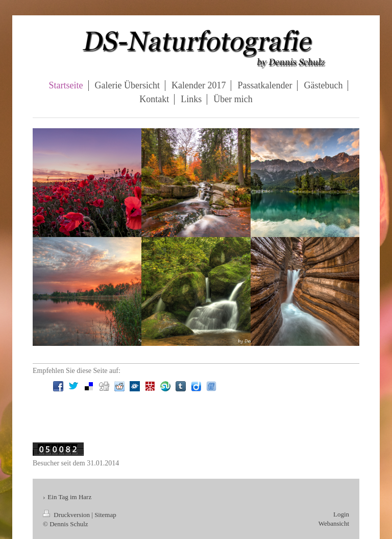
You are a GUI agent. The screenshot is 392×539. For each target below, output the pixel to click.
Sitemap (105, 515)
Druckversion (67, 515)
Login (341, 514)
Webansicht (334, 523)
